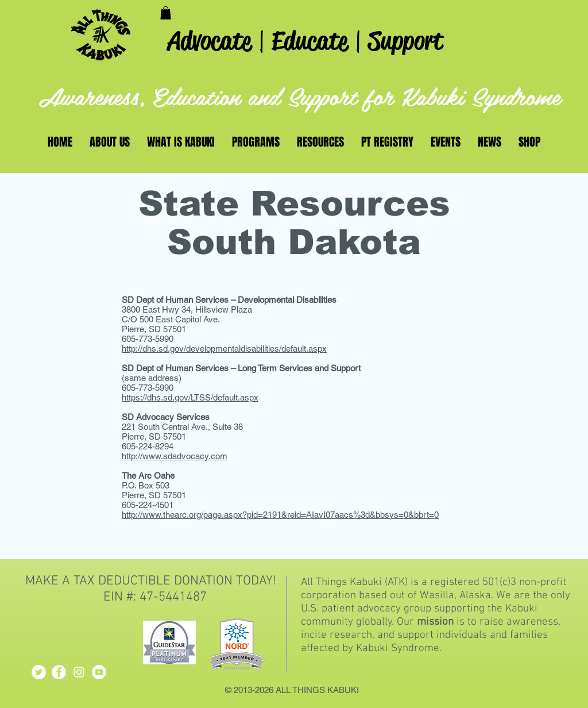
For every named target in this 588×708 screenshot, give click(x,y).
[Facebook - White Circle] (59, 672)
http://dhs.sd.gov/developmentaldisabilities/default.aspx (224, 349)
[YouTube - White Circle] (99, 672)
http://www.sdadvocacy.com (175, 456)
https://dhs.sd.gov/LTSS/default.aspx (190, 397)
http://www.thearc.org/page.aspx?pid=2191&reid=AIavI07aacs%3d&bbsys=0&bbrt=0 (280, 515)
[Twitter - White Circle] (39, 672)
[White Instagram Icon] (79, 672)
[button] (166, 13)
